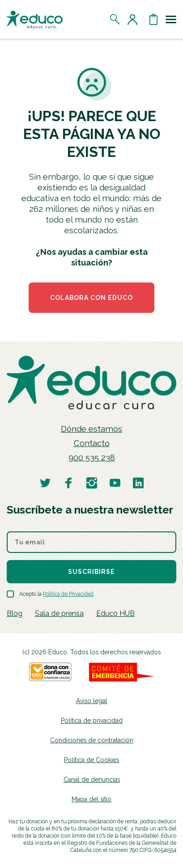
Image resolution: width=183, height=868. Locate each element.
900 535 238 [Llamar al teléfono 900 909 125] (92, 457)
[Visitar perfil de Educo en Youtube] (115, 482)
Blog (15, 613)
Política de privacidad (92, 721)
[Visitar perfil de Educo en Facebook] (68, 482)
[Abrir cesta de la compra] (153, 19)
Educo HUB (115, 613)
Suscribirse (91, 572)
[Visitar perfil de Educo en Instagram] (92, 482)
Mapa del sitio (91, 799)
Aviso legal (92, 701)
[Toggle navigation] (171, 19)
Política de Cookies (91, 760)
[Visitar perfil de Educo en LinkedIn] (138, 482)
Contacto (92, 443)
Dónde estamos (91, 429)
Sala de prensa (59, 613)
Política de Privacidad (68, 594)
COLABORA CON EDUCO (91, 298)
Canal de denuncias (92, 780)
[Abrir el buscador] (115, 19)
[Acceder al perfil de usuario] (134, 19)
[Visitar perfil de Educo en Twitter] (45, 482)
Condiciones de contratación (92, 740)
